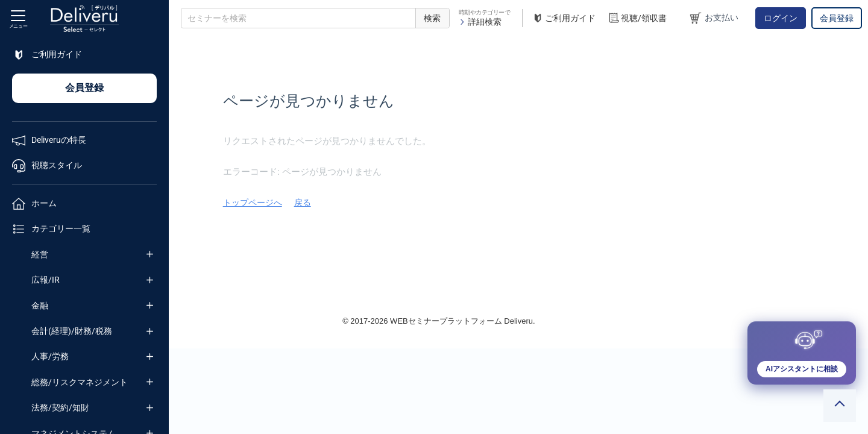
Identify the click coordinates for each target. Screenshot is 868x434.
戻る (462, 203)
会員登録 (837, 18)
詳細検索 (480, 22)
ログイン (781, 18)
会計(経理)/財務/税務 (72, 331)
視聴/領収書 (637, 18)
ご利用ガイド (564, 18)
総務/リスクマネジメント (80, 382)
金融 (40, 306)
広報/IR (46, 280)
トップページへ (412, 203)
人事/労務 (50, 356)
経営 (40, 254)
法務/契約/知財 (60, 407)
